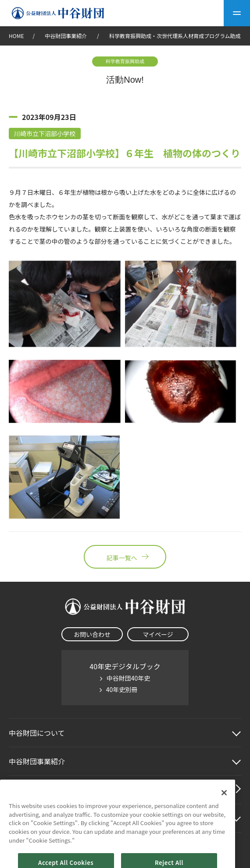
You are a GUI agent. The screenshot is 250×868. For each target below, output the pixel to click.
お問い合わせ (92, 634)
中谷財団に (37, 733)
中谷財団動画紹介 (37, 790)
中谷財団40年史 (129, 678)
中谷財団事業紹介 (66, 36)
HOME (16, 36)
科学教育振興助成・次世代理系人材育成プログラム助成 (175, 36)
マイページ (158, 634)
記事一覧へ (125, 557)
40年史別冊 (122, 689)
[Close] (224, 806)
